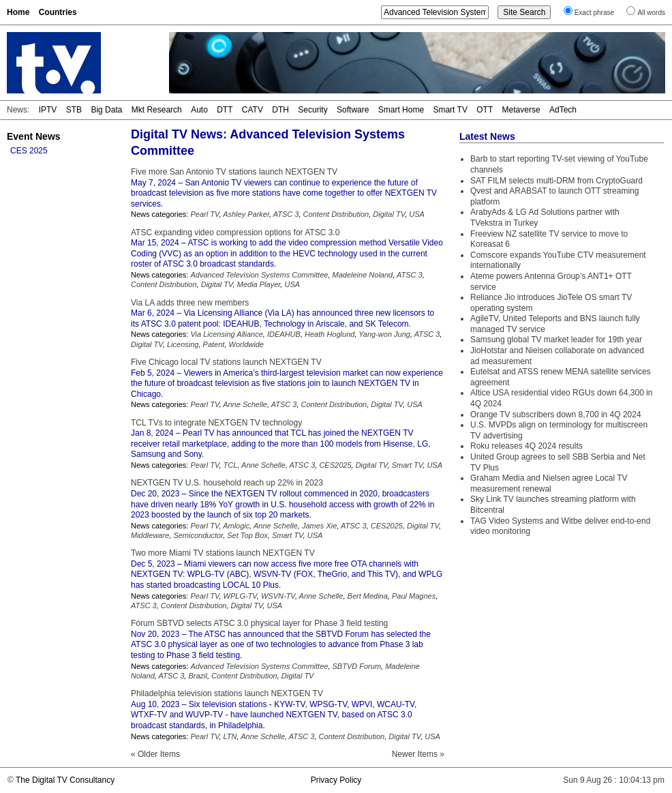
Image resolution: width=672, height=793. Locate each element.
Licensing (183, 344)
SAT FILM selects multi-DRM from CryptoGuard (556, 181)
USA (417, 214)
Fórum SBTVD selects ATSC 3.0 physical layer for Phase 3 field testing (259, 623)
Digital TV (389, 214)
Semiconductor (198, 535)
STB (74, 110)
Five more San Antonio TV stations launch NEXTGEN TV (234, 172)
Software (353, 110)
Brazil (198, 676)
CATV (253, 110)
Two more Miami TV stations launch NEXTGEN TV (223, 553)
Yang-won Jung (384, 334)
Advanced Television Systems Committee (259, 275)
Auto (199, 110)
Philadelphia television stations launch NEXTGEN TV (227, 693)
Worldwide (246, 344)
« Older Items (155, 754)
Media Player (259, 284)
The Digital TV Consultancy (65, 780)
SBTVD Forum (357, 666)
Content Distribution (336, 214)
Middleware (150, 535)
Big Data (106, 110)
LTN (230, 736)
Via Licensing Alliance (226, 334)
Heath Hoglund (330, 334)
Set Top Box (247, 535)
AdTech (563, 110)
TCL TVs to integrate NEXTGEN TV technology (216, 423)
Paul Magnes (414, 596)
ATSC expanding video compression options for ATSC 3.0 (235, 233)
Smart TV (450, 110)
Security (312, 110)
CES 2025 (29, 151)
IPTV (48, 110)
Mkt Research (157, 110)
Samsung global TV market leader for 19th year (556, 340)
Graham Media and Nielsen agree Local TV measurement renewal (549, 483)
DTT (225, 110)
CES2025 (335, 465)
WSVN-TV (278, 596)
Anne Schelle (245, 404)
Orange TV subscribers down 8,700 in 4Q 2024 (556, 415)
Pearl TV (204, 214)
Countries (58, 12)
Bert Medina (368, 596)
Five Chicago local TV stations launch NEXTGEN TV (226, 362)
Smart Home (401, 110)
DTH (280, 110)
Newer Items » (418, 754)
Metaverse (521, 110)
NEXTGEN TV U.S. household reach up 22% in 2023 (227, 483)
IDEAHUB (284, 334)
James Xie (319, 526)
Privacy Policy (336, 780)
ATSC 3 (286, 214)
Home (18, 12)
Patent (214, 344)
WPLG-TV (240, 596)
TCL (231, 465)
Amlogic (236, 526)
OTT (485, 110)
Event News (34, 136)
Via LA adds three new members (190, 303)
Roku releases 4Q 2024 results (526, 446)
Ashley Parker (246, 214)
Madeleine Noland (363, 275)
